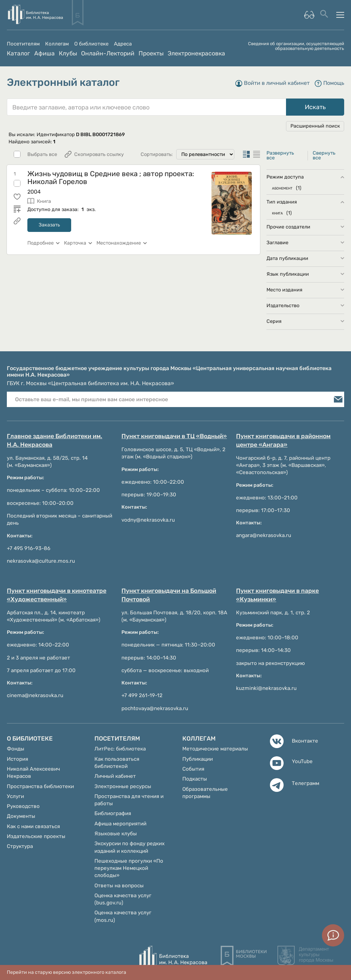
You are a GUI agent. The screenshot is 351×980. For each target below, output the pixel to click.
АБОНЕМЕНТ (282, 188)
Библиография (113, 813)
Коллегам (57, 44)
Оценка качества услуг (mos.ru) (123, 916)
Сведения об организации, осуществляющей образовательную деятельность (296, 46)
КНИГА (277, 213)
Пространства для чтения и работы (129, 800)
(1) (299, 188)
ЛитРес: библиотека (120, 749)
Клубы (68, 53)
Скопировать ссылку (99, 154)
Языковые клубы (116, 834)
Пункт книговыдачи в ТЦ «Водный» (174, 436)
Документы (21, 816)
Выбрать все (42, 155)
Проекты (151, 53)
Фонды (16, 749)
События (193, 769)
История (17, 759)
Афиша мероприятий (120, 824)
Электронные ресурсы (123, 786)
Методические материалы (215, 749)
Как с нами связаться (33, 826)
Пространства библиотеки (40, 786)
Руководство (23, 806)
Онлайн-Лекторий (108, 53)
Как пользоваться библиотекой (117, 763)
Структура (20, 846)
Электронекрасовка (196, 53)
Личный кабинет (115, 776)
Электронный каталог (63, 82)
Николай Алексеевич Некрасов (33, 773)
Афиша (44, 53)
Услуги (15, 796)
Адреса (123, 44)
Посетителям (23, 44)
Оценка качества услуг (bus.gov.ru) (123, 899)
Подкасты (195, 779)
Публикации (198, 759)
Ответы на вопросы (119, 886)
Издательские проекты (36, 836)
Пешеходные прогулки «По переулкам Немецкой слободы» (129, 868)
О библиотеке (91, 44)
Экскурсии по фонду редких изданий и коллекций (129, 847)
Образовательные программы (205, 793)
